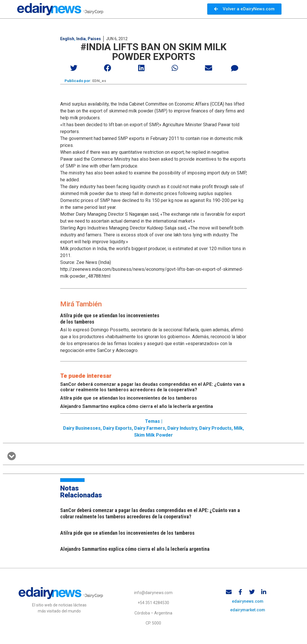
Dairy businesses (82, 429)
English (67, 39)
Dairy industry (182, 429)
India (81, 39)
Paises (94, 39)
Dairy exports (117, 429)
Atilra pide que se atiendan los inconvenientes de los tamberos (129, 399)
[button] (74, 68)
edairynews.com (248, 603)
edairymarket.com (248, 612)
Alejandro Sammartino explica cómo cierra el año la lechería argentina (137, 407)
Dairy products (215, 429)
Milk (238, 429)
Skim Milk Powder (153, 436)
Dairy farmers (150, 429)
